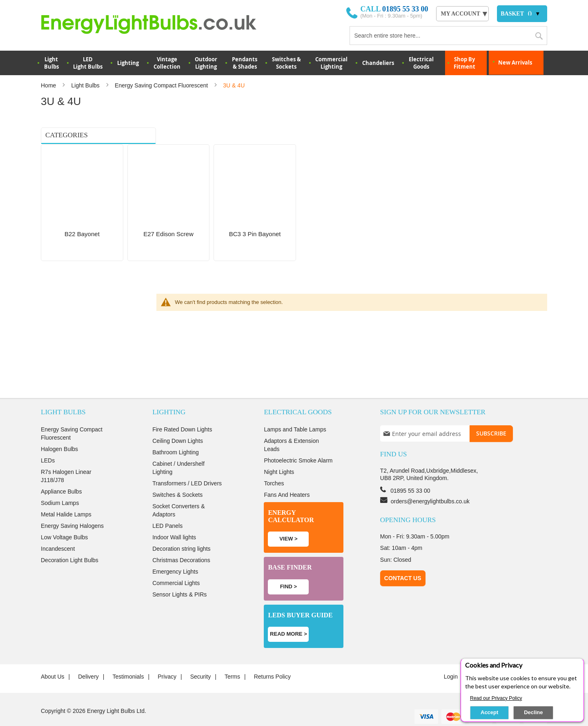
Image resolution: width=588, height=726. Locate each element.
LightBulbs (51, 63)
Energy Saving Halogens (72, 509)
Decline (533, 712)
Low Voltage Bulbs (64, 521)
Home (49, 85)
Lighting (128, 63)
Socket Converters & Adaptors (178, 494)
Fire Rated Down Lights (182, 413)
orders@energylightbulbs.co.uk (430, 485)
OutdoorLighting (206, 63)
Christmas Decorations (181, 544)
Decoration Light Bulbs (70, 544)
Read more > (288, 618)
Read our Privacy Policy (496, 698)
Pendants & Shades (245, 63)
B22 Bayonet (59, 153)
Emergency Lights (175, 555)
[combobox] (448, 36)
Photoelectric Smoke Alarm (298, 444)
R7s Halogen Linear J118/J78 (66, 460)
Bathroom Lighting (176, 436)
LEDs (48, 444)
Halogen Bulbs (59, 433)
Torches (274, 467)
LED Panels (167, 509)
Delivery (88, 660)
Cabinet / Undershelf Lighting (178, 451)
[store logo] (160, 24)
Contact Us (403, 561)
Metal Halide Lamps (66, 498)
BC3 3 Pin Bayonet (66, 174)
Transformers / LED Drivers (187, 467)
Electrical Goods (421, 63)
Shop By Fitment (464, 63)
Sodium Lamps (60, 487)
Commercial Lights (176, 567)
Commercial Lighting (331, 63)
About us (53, 660)
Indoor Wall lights (174, 521)
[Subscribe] (491, 417)
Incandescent (58, 532)
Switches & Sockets (286, 63)
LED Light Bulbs (88, 63)
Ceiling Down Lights (178, 424)
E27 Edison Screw (65, 164)
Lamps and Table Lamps (295, 413)
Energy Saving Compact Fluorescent (162, 85)
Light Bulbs (86, 85)
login (451, 660)
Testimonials (128, 660)
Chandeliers (378, 63)
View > (288, 522)
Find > (289, 570)
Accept (489, 712)
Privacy (167, 660)
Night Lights (279, 456)
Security (201, 660)
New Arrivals (515, 63)
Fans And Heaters (287, 478)
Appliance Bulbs (61, 475)
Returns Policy (272, 660)
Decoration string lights (181, 532)
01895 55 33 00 (405, 9)
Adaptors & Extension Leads (291, 429)
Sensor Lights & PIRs (179, 578)
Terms (232, 660)
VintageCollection (167, 63)
